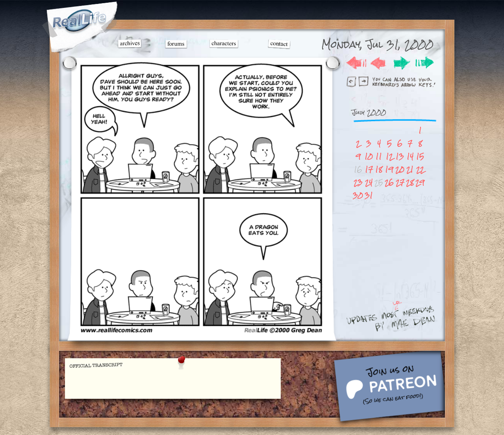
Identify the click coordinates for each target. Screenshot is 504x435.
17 (369, 169)
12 (389, 156)
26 (389, 182)
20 (400, 169)
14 (410, 156)
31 (369, 195)
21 (410, 169)
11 (379, 156)
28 (410, 182)
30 (358, 195)
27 (400, 182)
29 (420, 182)
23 (358, 182)
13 (400, 156)
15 (420, 156)
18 (379, 169)
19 (389, 169)
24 (369, 182)
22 (420, 169)
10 (369, 156)
